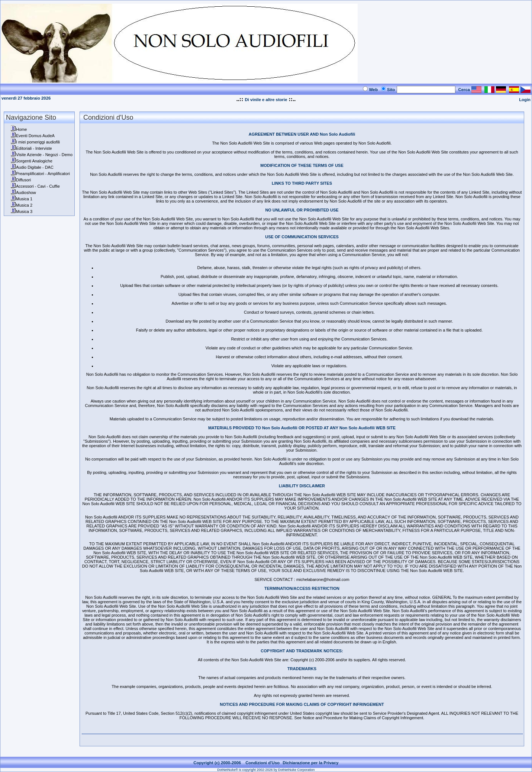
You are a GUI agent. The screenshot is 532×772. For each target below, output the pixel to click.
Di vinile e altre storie (266, 100)
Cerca (464, 90)
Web (373, 90)
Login (525, 100)
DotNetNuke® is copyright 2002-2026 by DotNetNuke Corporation (266, 770)
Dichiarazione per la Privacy (311, 763)
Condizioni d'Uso (262, 763)
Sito (391, 90)
